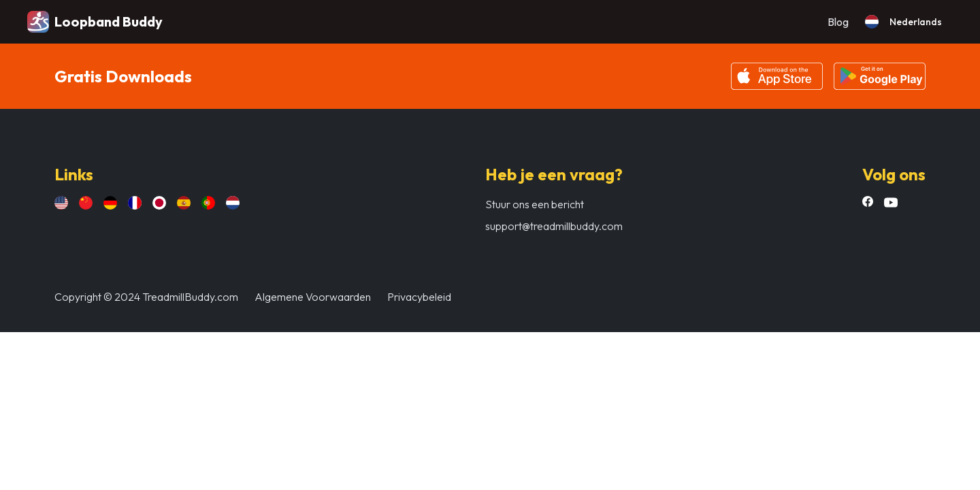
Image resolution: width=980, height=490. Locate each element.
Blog (838, 22)
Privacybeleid (419, 297)
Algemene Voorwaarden (313, 297)
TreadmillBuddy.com (190, 297)
